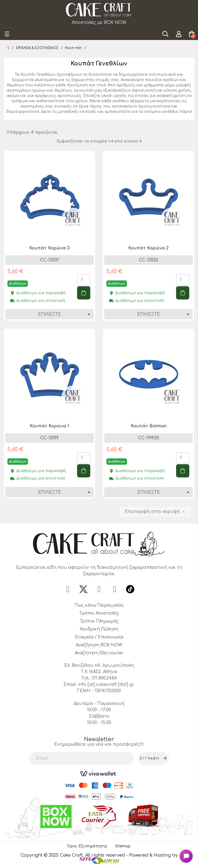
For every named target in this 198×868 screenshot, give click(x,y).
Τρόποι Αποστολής (99, 613)
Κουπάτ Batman (149, 426)
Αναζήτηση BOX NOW (99, 645)
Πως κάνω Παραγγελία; (99, 605)
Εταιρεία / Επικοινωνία (99, 637)
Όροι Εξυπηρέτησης (87, 846)
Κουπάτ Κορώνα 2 (148, 248)
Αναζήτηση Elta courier (99, 653)
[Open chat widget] (186, 856)
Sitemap (123, 846)
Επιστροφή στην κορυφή (155, 512)
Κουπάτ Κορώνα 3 (49, 248)
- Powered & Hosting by (152, 855)
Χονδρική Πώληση (99, 629)
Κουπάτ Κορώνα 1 (49, 426)
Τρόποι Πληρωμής (99, 621)
